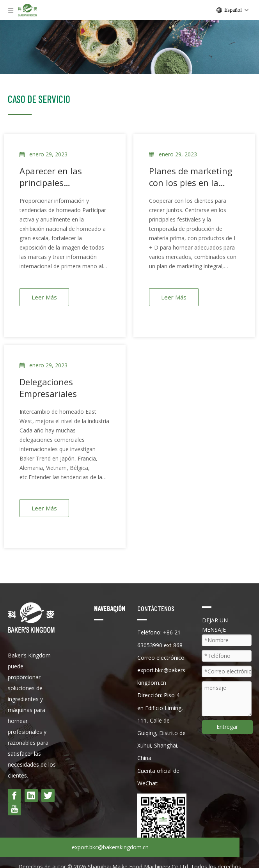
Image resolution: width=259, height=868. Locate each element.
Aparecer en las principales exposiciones (51, 177)
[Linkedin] (31, 795)
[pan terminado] (129, 47)
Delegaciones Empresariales (48, 388)
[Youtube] (14, 809)
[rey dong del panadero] (31, 617)
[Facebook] (14, 795)
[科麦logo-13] (20, 114)
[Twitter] (48, 795)
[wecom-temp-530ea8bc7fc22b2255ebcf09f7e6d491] (163, 819)
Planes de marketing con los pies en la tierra (191, 177)
